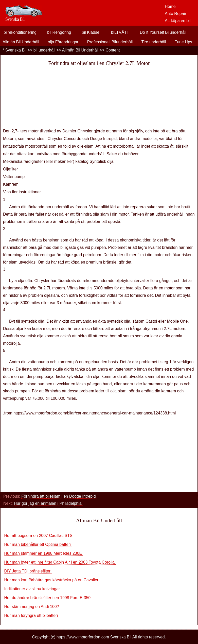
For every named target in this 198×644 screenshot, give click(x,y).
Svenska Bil (16, 50)
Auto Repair (176, 14)
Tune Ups (183, 42)
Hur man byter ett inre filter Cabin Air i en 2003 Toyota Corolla (60, 562)
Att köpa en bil (178, 21)
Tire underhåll (154, 42)
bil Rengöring (59, 32)
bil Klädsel (91, 32)
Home (170, 6)
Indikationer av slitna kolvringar (32, 589)
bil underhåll (44, 50)
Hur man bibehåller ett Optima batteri (38, 544)
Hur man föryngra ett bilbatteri (31, 615)
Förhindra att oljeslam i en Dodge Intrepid (59, 496)
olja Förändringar (63, 42)
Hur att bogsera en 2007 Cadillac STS (39, 536)
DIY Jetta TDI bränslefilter (28, 571)
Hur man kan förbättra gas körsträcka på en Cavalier (52, 580)
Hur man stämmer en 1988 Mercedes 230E (43, 553)
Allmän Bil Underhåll (21, 42)
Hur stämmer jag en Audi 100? (32, 607)
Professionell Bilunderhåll (110, 42)
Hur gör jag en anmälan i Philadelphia (48, 503)
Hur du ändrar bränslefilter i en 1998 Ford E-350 (48, 598)
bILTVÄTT (120, 32)
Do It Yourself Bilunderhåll (163, 32)
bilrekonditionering (20, 32)
